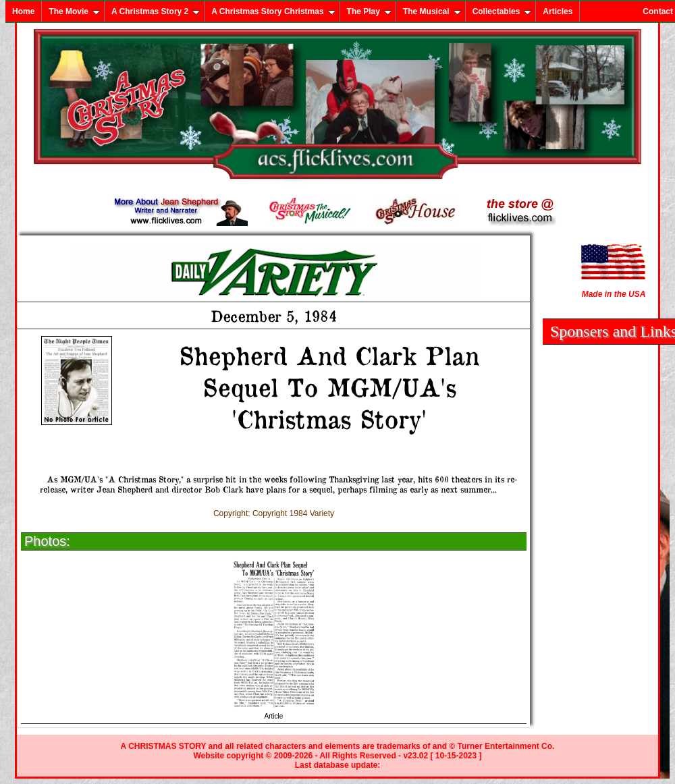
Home (23, 11)
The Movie (74, 11)
